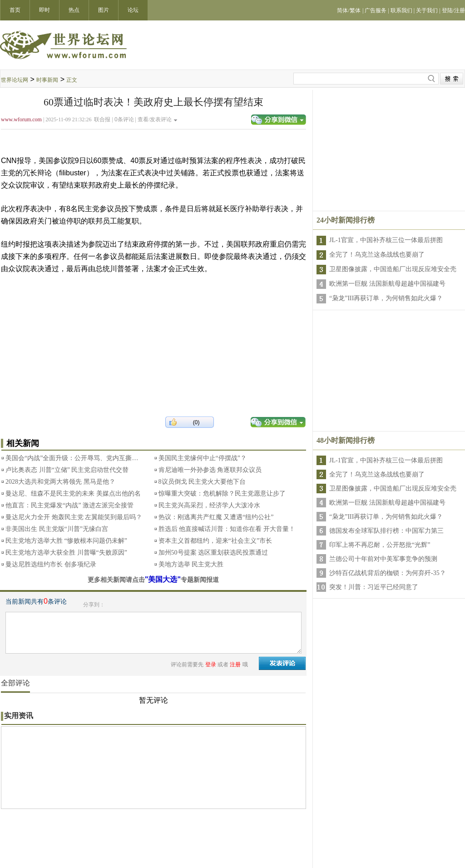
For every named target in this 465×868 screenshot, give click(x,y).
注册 (235, 665)
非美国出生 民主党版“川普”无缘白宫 (57, 529)
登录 (211, 665)
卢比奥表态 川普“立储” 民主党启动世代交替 (67, 470)
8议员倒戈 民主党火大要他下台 (202, 482)
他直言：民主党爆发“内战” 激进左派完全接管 (69, 505)
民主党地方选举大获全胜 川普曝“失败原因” (66, 553)
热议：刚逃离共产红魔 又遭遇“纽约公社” (216, 517)
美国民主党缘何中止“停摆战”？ (203, 458)
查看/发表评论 (155, 119)
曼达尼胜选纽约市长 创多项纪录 (51, 564)
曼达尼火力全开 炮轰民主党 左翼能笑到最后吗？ (74, 517)
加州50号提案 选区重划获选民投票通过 (213, 553)
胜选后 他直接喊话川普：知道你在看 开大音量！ (227, 529)
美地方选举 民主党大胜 (191, 564)
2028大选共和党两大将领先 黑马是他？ (60, 482)
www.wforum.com (21, 119)
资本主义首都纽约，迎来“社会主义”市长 (215, 541)
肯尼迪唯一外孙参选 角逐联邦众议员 (210, 470)
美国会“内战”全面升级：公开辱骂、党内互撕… (72, 458)
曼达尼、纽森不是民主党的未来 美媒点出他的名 (73, 494)
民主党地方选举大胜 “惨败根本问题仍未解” (66, 541)
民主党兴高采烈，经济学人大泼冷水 (209, 505)
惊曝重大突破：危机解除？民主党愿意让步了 (222, 494)
